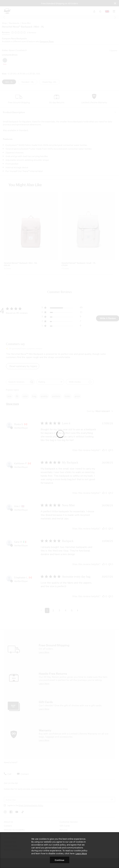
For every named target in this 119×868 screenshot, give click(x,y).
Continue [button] (59, 860)
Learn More (81, 853)
